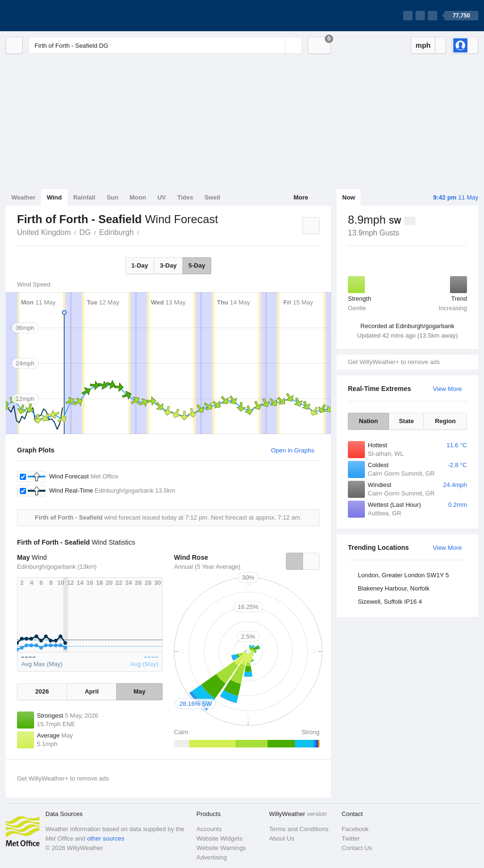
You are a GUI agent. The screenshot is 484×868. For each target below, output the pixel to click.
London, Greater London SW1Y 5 (403, 575)
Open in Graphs (293, 450)
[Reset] (277, 45)
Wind (54, 197)
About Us (281, 838)
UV (162, 197)
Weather (23, 197)
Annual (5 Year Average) (207, 567)
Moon (138, 197)
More (301, 197)
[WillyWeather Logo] (50, 16)
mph (423, 45)
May (139, 691)
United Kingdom (44, 232)
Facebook (355, 829)
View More (447, 389)
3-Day (168, 265)
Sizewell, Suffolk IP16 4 (390, 602)
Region (445, 421)
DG (85, 232)
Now (349, 197)
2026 (42, 691)
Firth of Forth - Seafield (144, 232)
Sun (113, 197)
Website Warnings (221, 848)
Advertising (212, 857)
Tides (185, 197)
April (92, 691)
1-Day (140, 265)
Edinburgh (117, 232)
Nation (368, 421)
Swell (212, 197)
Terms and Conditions (299, 829)
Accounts (209, 829)
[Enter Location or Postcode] (165, 45)
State (406, 421)
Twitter (351, 838)
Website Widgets (220, 838)
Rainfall (84, 197)
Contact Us (357, 848)
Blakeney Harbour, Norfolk (394, 588)
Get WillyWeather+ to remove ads (394, 362)
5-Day (197, 265)
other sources (106, 838)
